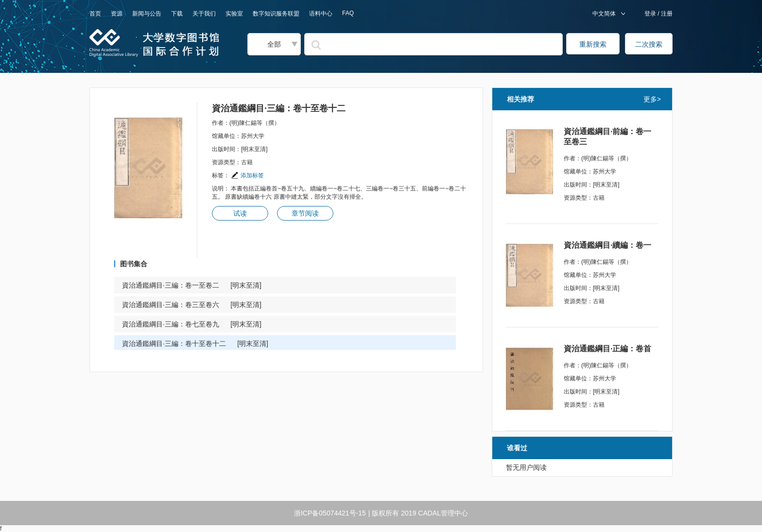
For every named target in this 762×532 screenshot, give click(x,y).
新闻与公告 (147, 14)
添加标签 (247, 175)
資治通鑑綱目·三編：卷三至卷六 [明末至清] (192, 305)
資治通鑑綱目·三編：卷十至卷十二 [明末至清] (195, 343)
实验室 (234, 14)
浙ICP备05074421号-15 (330, 513)
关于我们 (204, 14)
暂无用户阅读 (526, 467)
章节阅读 (305, 213)
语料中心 (321, 14)
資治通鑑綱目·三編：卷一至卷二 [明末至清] (192, 285)
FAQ (348, 13)
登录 (651, 14)
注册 (666, 14)
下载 (177, 14)
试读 (240, 213)
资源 (117, 14)
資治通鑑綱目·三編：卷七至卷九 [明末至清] (192, 324)
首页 (95, 14)
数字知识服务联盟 (276, 14)
